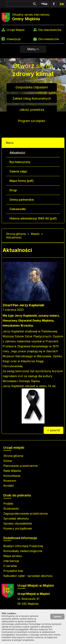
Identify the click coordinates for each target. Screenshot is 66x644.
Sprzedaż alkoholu (16, 518)
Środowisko (11, 509)
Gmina (8, 461)
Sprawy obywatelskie (18, 523)
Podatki (8, 504)
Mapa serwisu (13, 556)
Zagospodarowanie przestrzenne (26, 513)
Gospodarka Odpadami (32, 87)
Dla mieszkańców (50, 30)
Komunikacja (12, 476)
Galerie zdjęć (18, 171)
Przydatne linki (13, 571)
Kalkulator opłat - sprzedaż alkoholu (28, 576)
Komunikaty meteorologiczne (23, 551)
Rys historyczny (20, 162)
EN (62, 4)
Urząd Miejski (15, 30)
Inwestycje (14, 39)
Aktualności (17, 153)
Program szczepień (32, 121)
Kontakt (8, 486)
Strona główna (16, 234)
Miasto (35, 234)
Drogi (13, 190)
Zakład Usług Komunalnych (32, 99)
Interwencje (11, 561)
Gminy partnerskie (22, 200)
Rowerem (10, 481)
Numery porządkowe (18, 528)
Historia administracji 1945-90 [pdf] (33, 218)
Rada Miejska (12, 471)
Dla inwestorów (49, 39)
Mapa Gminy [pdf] (21, 181)
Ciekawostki (18, 209)
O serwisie (10, 566)
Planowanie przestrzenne (21, 466)
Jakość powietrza (32, 110)
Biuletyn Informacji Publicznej (23, 546)
